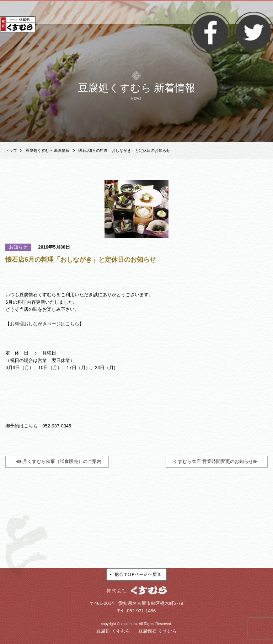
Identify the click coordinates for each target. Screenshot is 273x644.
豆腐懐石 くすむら (157, 631)
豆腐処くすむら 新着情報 (48, 150)
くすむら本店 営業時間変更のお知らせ (213, 461)
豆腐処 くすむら (113, 631)
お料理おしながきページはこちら (45, 324)
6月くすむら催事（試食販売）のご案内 (60, 461)
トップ (11, 150)
